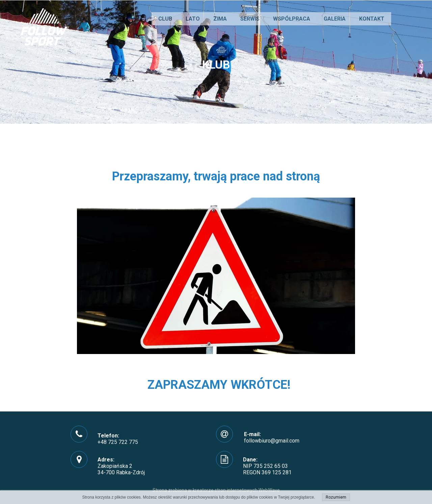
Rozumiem (336, 497)
